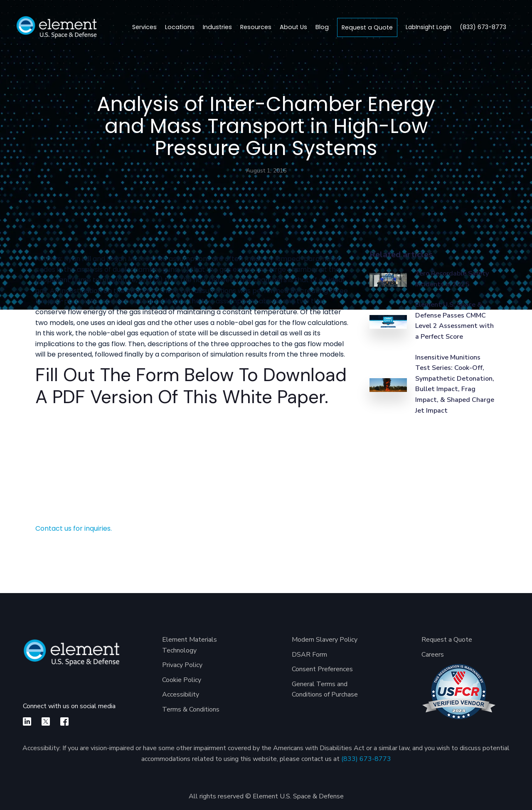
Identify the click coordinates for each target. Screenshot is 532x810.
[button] (180, 27)
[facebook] (64, 721)
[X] (46, 721)
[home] (57, 27)
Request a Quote (367, 27)
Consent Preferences (322, 669)
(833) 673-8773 (366, 759)
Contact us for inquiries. (74, 528)
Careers (433, 655)
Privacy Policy (182, 665)
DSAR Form (309, 655)
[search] (517, 27)
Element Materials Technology (190, 645)
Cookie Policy (182, 680)
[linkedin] (27, 721)
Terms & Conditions (191, 709)
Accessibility (181, 694)
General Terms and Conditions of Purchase (325, 689)
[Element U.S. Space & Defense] (71, 657)
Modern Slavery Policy (325, 640)
